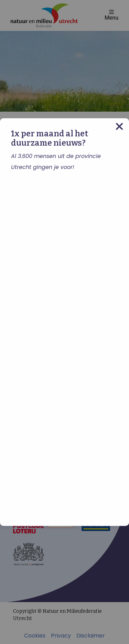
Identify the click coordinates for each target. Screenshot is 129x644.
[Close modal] (119, 127)
